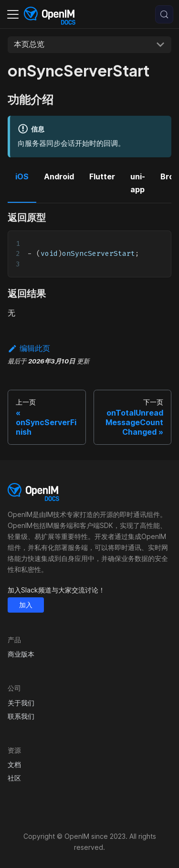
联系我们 (21, 716)
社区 (14, 778)
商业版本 (21, 654)
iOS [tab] (22, 176)
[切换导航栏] (13, 14)
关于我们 (21, 703)
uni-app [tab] (138, 183)
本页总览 (29, 44)
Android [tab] (59, 176)
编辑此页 (29, 348)
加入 (26, 605)
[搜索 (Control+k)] (164, 14)
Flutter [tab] (102, 176)
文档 (14, 764)
